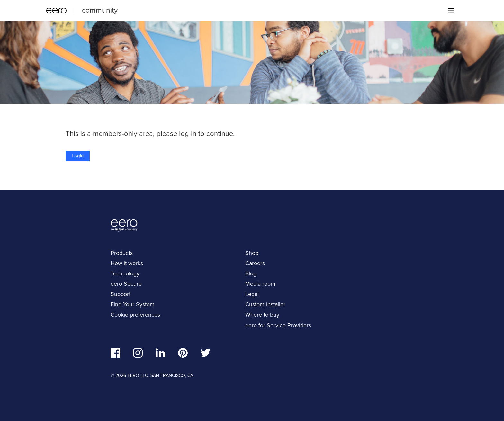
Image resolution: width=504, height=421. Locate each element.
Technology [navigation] (125, 273)
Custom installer (265, 304)
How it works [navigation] (127, 263)
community (100, 10)
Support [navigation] (121, 294)
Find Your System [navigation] (133, 304)
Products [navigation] (122, 253)
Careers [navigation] (255, 263)
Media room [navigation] (260, 284)
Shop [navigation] (252, 253)
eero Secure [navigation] (126, 284)
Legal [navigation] (252, 294)
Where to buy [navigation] (262, 315)
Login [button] (78, 156)
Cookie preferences (135, 315)
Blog (251, 273)
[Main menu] (451, 11)
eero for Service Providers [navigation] (278, 325)
